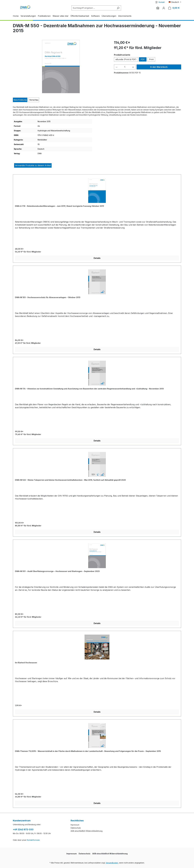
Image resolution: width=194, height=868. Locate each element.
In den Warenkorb (159, 67)
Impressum (75, 825)
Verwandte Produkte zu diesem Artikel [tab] (33, 165)
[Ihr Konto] (164, 8)
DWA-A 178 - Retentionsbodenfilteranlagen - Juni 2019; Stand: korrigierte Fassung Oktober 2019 (60, 206)
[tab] (20, 100)
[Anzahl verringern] (117, 67)
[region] (61, 67)
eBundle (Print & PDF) (126, 59)
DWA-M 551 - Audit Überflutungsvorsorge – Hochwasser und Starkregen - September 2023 (57, 571)
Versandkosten (112, 863)
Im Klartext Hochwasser (26, 663)
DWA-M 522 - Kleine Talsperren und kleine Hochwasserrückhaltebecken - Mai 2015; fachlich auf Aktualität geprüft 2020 (70, 480)
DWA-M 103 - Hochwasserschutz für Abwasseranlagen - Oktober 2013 (48, 297)
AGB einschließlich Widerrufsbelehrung (87, 831)
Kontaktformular (33, 840)
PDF (143, 59)
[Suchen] (118, 8)
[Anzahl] (125, 67)
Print (151, 59)
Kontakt (162, 2)
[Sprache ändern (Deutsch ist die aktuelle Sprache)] (175, 2)
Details (97, 258)
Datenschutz (76, 828)
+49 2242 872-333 (23, 829)
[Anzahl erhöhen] (133, 67)
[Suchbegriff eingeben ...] (93, 8)
